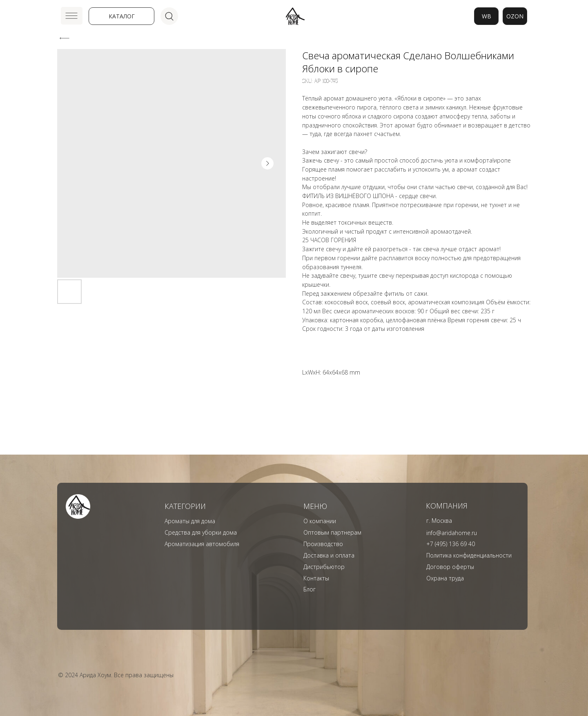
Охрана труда (445, 578)
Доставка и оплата (329, 555)
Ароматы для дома (190, 521)
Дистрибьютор (324, 567)
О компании (320, 521)
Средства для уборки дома (201, 532)
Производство (323, 544)
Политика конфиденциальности (469, 555)
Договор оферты (450, 567)
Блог (310, 589)
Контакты (316, 578)
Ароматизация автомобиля (202, 544)
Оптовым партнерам (332, 532)
